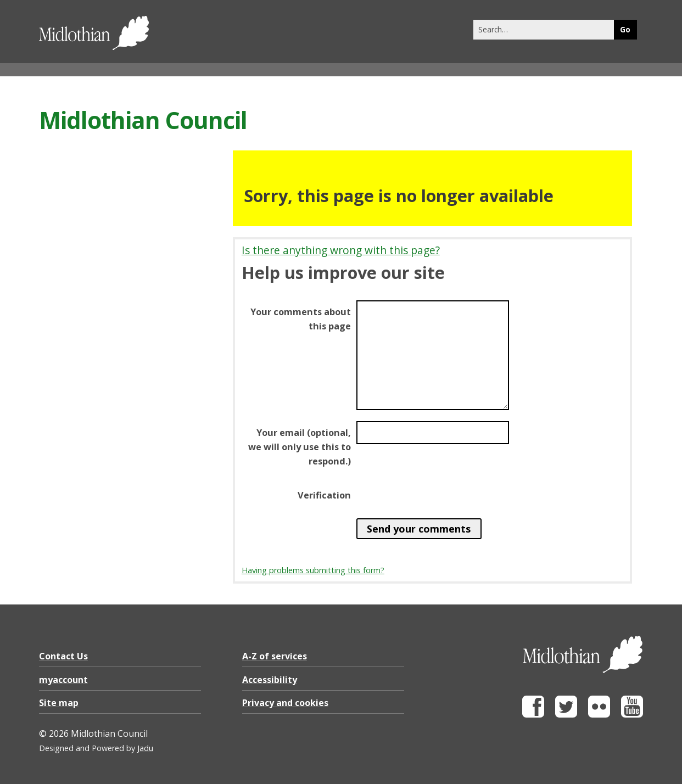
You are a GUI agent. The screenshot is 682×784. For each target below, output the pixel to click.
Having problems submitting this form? (313, 570)
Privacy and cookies (285, 703)
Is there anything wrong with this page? (341, 250)
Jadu (145, 748)
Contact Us (63, 656)
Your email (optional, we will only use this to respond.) (300, 447)
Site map (59, 703)
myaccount (63, 680)
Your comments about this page (301, 319)
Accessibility (270, 680)
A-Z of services (275, 656)
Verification (324, 495)
